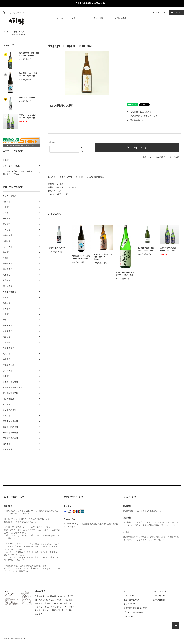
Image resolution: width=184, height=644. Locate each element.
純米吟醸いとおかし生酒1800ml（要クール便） (28, 74)
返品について (148, 157)
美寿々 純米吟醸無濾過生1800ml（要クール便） (125, 274)
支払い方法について (132, 595)
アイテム (176, 13)
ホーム (60, 18)
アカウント (161, 13)
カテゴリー (78, 18)
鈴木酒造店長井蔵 (19, 34)
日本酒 (15, 32)
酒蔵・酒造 (100, 18)
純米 (22, 32)
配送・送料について (132, 600)
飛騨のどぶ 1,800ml (27, 97)
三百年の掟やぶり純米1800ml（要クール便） (28, 117)
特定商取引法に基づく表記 (168, 157)
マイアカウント (160, 591)
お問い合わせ (121, 18)
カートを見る (159, 595)
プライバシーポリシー (133, 612)
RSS (126, 617)
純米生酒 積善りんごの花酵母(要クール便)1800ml (103, 257)
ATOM (132, 617)
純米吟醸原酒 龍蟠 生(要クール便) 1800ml (29, 54)
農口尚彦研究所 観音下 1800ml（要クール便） (147, 249)
